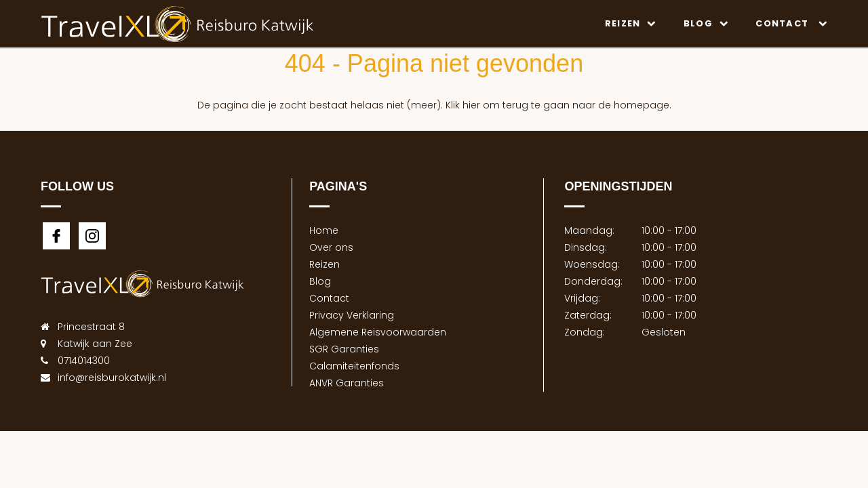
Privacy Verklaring (352, 315)
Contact (791, 23)
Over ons (331, 247)
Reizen (631, 23)
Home (324, 230)
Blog (706, 23)
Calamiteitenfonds (354, 366)
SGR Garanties (344, 349)
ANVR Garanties (347, 383)
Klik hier (463, 105)
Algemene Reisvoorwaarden (378, 332)
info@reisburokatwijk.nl (112, 378)
